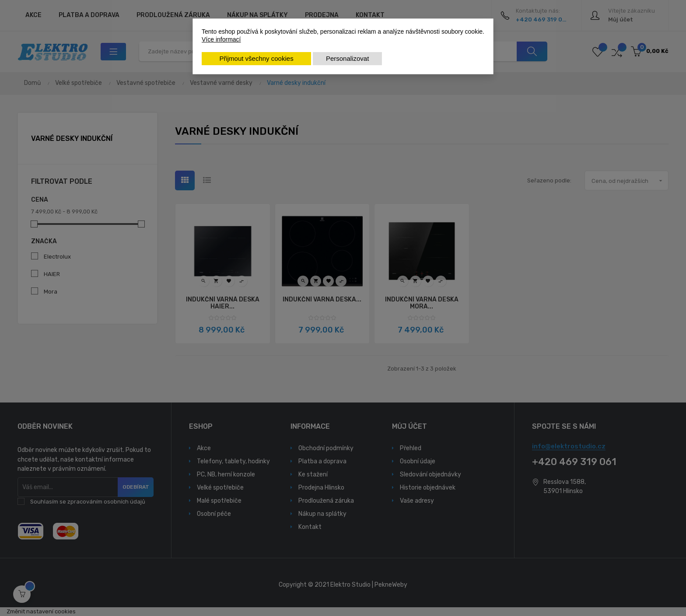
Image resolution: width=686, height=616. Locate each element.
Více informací (221, 39)
